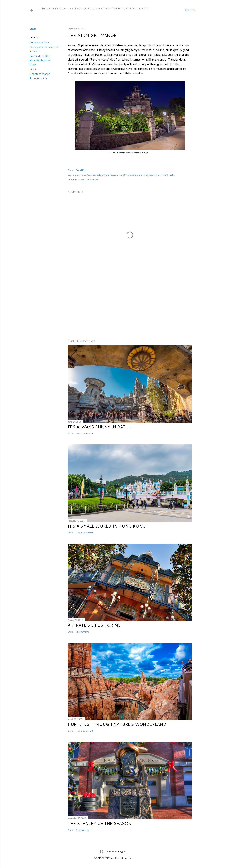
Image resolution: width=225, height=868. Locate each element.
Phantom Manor (40, 74)
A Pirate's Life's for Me (94, 625)
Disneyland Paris (40, 43)
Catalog (130, 9)
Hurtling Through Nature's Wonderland (117, 724)
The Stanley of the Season (99, 823)
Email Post (81, 170)
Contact (144, 9)
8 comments (82, 830)
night (33, 69)
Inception (60, 9)
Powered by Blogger (112, 852)
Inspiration (77, 9)
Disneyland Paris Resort (44, 47)
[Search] (190, 10)
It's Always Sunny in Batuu (100, 427)
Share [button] (33, 29)
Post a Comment (85, 433)
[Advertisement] (130, 307)
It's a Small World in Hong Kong (107, 526)
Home (46, 9)
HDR (33, 65)
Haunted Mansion (40, 61)
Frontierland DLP (40, 56)
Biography (114, 9)
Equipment (96, 9)
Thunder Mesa (38, 78)
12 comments (83, 632)
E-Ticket (35, 52)
